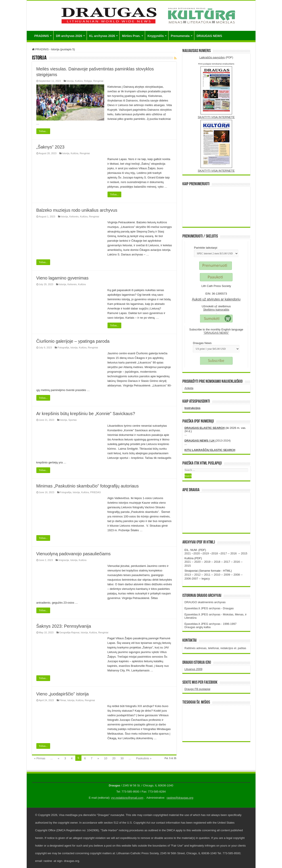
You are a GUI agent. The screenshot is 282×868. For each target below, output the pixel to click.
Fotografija (63, 348)
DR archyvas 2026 (69, 36)
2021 (188, 553)
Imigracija (64, 560)
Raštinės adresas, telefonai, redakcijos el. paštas (215, 648)
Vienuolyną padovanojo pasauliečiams (74, 554)
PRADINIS (42, 36)
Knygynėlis (156, 36)
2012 (197, 575)
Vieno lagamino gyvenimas (63, 278)
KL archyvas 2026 (102, 36)
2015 (244, 553)
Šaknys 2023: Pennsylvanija (64, 626)
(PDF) (216, 57)
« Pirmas (40, 758)
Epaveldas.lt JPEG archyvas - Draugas (209, 608)
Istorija (70, 81)
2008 (237, 575)
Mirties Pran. (131, 36)
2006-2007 (191, 579)
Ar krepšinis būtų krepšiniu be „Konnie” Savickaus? (86, 414)
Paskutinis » (144, 758)
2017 (224, 553)
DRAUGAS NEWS (209, 36)
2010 (217, 575)
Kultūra (79, 81)
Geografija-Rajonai (69, 632)
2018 (215, 553)
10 (106, 758)
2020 (197, 553)
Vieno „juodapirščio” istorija (63, 694)
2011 (207, 575)
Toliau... (43, 131)
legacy (206, 579)
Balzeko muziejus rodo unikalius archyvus (77, 210)
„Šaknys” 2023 (50, 147)
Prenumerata (180, 36)
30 (122, 758)
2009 (227, 575)
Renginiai (98, 81)
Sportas (72, 420)
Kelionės (74, 217)
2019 (206, 553)
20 (114, 758)
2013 (188, 575)
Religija (88, 81)
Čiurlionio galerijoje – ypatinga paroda (73, 341)
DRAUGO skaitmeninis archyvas (205, 602)
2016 (234, 553)
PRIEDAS (96, 492)
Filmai (63, 700)
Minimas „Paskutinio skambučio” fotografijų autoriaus (88, 486)
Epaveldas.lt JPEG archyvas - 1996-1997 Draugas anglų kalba (211, 625)
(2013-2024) (208, 441)
